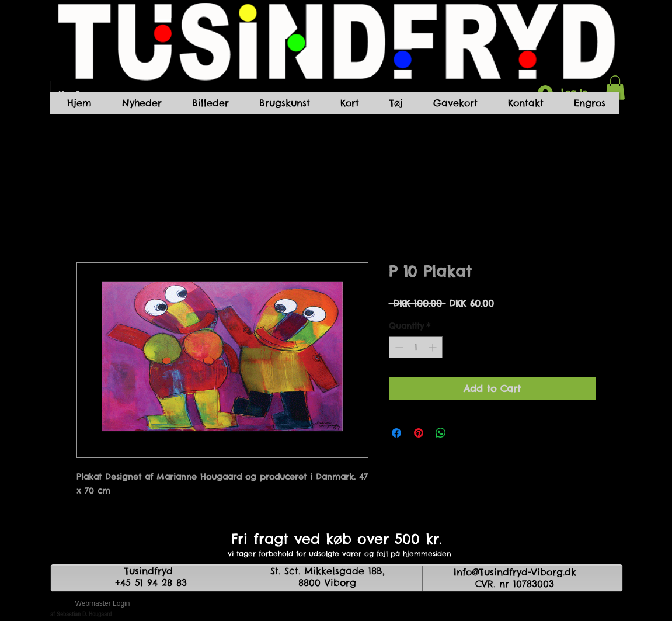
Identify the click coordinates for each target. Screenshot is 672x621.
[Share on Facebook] (396, 433)
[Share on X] (463, 433)
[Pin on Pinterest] (419, 433)
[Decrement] (398, 347)
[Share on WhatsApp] (441, 433)
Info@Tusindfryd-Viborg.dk (515, 572)
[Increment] (434, 347)
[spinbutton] (416, 347)
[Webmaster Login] (103, 603)
